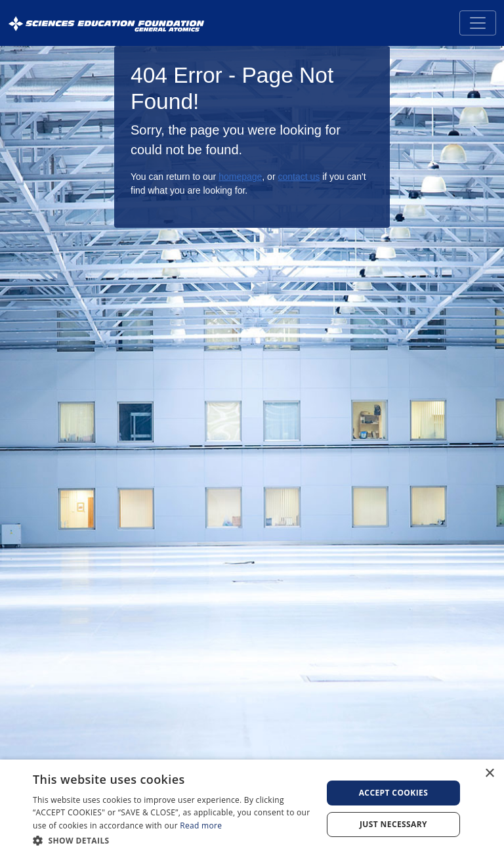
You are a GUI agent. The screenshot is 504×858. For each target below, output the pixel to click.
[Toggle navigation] (478, 23)
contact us (299, 177)
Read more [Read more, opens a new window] (201, 826)
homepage (240, 177)
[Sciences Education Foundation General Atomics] (106, 23)
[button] (173, 840)
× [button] (489, 774)
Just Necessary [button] (393, 824)
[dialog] (252, 809)
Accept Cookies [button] (394, 793)
